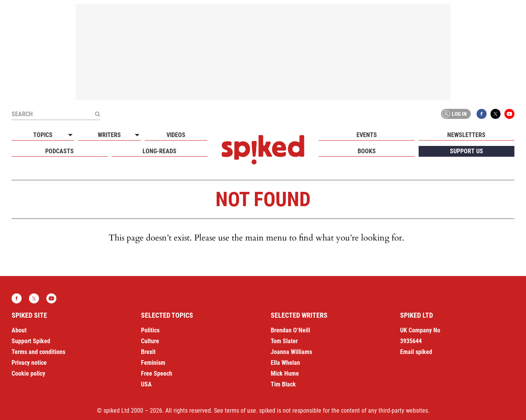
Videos (176, 135)
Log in (455, 114)
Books (367, 151)
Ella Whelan (285, 363)
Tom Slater (284, 341)
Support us (467, 151)
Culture (150, 341)
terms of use (240, 411)
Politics (150, 330)
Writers (109, 135)
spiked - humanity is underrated (263, 150)
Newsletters (466, 135)
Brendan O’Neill (290, 330)
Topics (43, 135)
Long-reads (159, 151)
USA (146, 384)
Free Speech (157, 373)
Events (367, 135)
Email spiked (416, 352)
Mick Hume (285, 373)
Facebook (482, 114)
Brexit (148, 352)
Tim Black (283, 384)
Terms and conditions (38, 352)
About (19, 330)
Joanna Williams (291, 352)
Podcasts (59, 151)
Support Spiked (31, 341)
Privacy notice (29, 363)
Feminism (153, 363)
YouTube (509, 114)
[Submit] (97, 114)
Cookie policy (28, 373)
